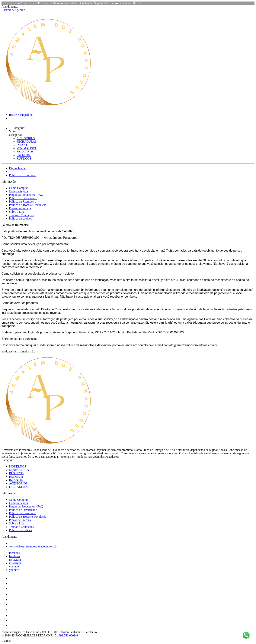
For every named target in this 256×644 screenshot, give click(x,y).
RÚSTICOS (24, 159)
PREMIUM (24, 155)
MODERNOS (25, 152)
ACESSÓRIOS (26, 138)
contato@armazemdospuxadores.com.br (33, 546)
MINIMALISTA (27, 148)
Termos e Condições (21, 215)
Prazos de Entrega (20, 208)
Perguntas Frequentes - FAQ (26, 195)
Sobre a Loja (17, 212)
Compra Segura (18, 191)
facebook (15, 553)
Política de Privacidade (23, 198)
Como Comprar (18, 188)
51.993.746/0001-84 (67, 635)
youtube (14, 566)
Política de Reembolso (23, 175)
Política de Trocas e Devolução (28, 205)
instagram (15, 560)
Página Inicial (17, 168)
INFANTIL (23, 145)
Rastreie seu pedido (13, 10)
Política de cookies (20, 218)
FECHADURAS (27, 142)
